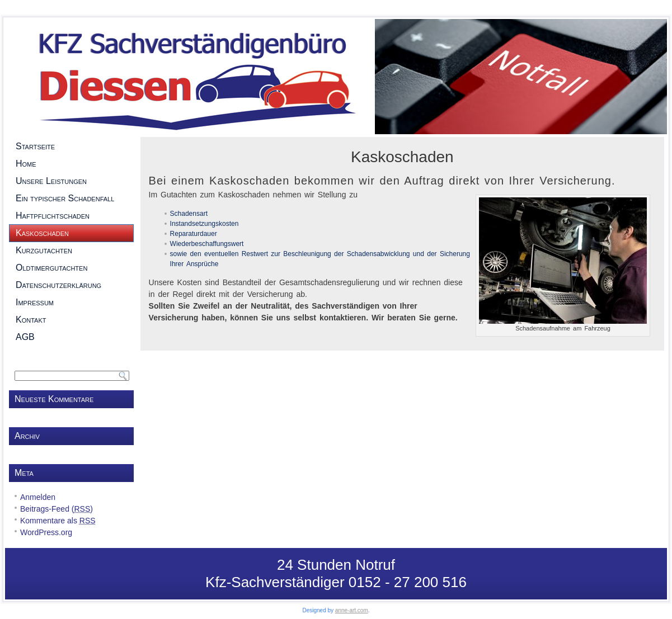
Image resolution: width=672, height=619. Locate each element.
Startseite (71, 147)
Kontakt (71, 320)
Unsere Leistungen (71, 181)
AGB (71, 337)
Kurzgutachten (71, 251)
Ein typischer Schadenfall (71, 199)
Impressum (71, 303)
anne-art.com (352, 610)
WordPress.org (46, 532)
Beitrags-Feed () (57, 509)
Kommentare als (58, 521)
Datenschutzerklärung (71, 285)
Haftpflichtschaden (71, 216)
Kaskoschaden (71, 233)
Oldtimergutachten (71, 268)
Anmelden (38, 497)
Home (71, 164)
